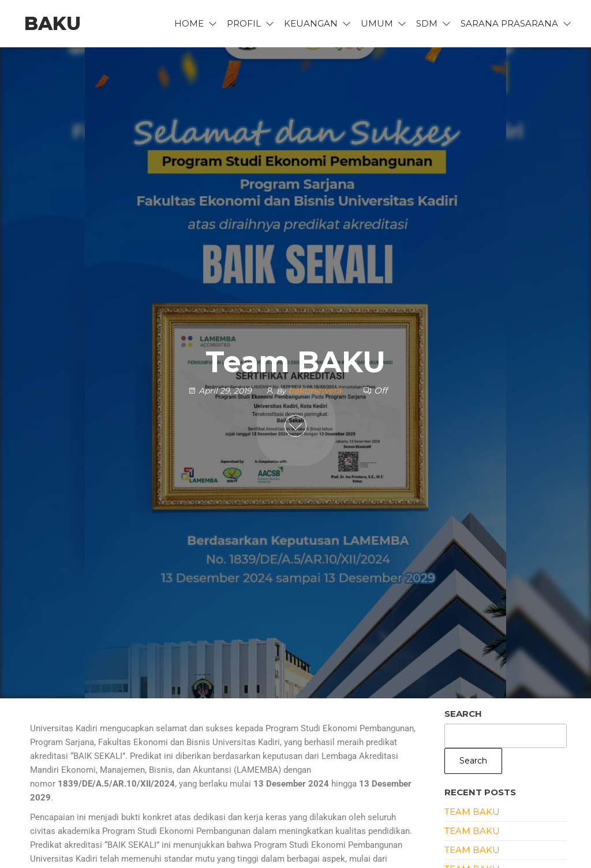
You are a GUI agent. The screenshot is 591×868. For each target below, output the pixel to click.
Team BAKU (472, 812)
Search (463, 714)
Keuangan (311, 23)
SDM (427, 23)
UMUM (377, 23)
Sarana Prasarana (509, 23)
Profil (244, 23)
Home (189, 23)
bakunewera (316, 390)
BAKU (53, 23)
